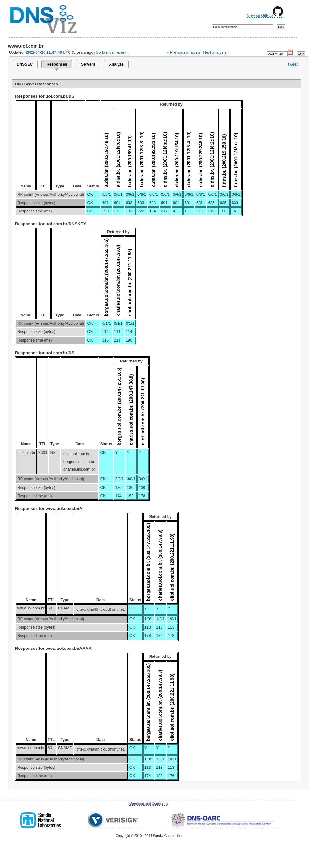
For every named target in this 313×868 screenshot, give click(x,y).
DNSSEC (25, 64)
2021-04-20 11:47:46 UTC (48, 52)
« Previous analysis (184, 52)
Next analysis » (216, 52)
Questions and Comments (149, 804)
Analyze (116, 64)
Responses (57, 64)
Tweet (292, 64)
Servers (88, 64)
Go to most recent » (113, 52)
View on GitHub (265, 15)
